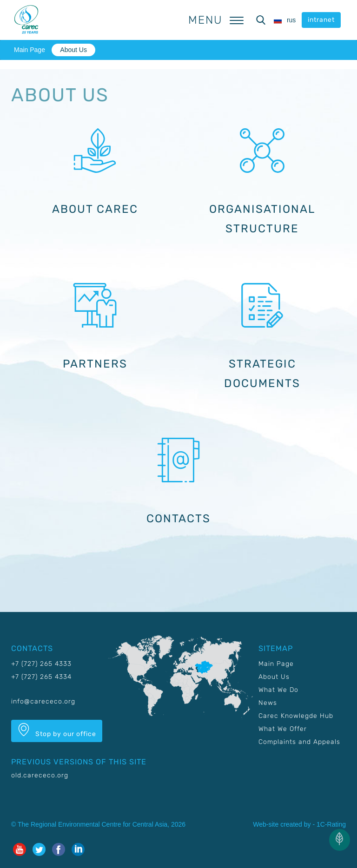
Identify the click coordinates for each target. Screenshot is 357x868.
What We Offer (283, 729)
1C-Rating (331, 824)
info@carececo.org (43, 701)
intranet (321, 20)
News (268, 703)
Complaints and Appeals (299, 742)
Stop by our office (57, 730)
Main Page (30, 50)
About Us (73, 50)
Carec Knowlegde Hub (296, 716)
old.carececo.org (40, 775)
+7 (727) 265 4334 (41, 677)
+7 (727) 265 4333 (41, 664)
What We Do (278, 690)
